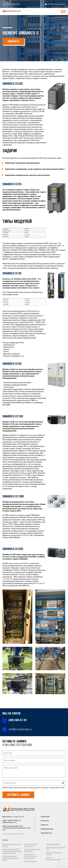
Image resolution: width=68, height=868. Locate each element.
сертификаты (46, 833)
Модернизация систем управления (32, 850)
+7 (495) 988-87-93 (13, 4)
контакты (45, 821)
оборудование (47, 829)
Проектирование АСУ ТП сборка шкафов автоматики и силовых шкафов (12, 851)
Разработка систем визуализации (31, 845)
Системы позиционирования (53, 859)
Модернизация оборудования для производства (31, 856)
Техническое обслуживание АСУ (56, 849)
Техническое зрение (53, 844)
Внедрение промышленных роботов (12, 845)
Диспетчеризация (30, 861)
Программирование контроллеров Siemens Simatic (10, 858)
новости (44, 825)
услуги (5, 840)
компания (45, 817)
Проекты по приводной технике (54, 854)
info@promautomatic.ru (57, 4)
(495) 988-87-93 (17, 720)
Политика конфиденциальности (13, 834)
